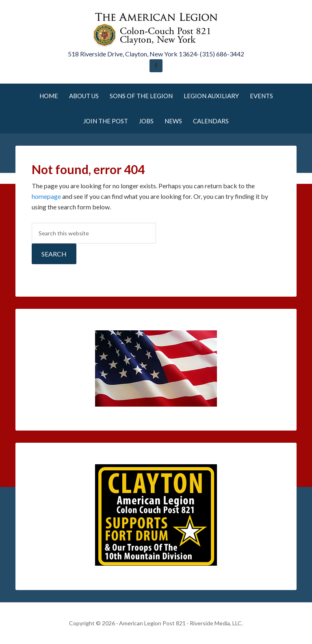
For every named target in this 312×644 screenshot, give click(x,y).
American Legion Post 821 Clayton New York (156, 28)
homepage (46, 196)
